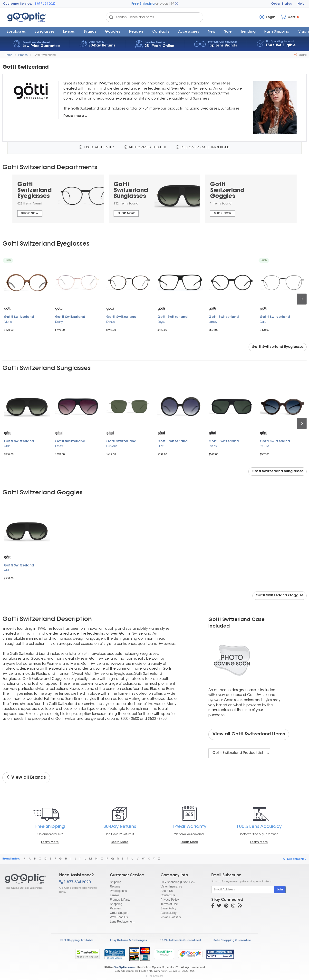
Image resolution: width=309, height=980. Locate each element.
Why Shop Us (119, 917)
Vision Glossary (171, 917)
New (212, 32)
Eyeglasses (16, 32)
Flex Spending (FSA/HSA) (178, 882)
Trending (248, 32)
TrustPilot (164, 954)
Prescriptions (118, 891)
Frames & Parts (120, 900)
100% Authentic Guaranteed (180, 940)
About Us (167, 891)
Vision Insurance (171, 887)
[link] (115, 954)
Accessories (189, 32)
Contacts (161, 32)
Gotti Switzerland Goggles (280, 596)
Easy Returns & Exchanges (129, 940)
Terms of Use (169, 904)
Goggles (113, 32)
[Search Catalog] (111, 17)
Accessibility (169, 913)
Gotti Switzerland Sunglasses (277, 472)
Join (280, 890)
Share (300, 55)
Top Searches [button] (154, 976)
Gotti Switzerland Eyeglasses (278, 347)
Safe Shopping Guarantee (232, 940)
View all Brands (26, 777)
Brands (90, 32)
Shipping (116, 882)
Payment (116, 908)
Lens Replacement (122, 922)
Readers (136, 32)
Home (8, 55)
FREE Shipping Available (77, 940)
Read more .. (75, 116)
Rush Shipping (277, 32)
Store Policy (168, 908)
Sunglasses (44, 32)
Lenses (69, 32)
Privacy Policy (170, 900)
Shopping (116, 904)
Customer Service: (18, 4)
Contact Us (168, 895)
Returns (115, 887)
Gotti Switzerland (45, 55)
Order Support (119, 913)
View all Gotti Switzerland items (249, 734)
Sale (228, 32)
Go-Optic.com (124, 967)
